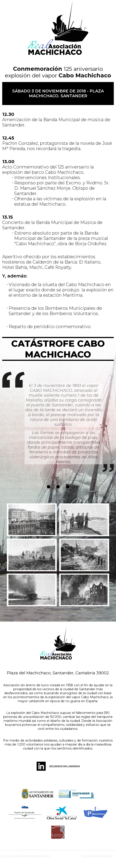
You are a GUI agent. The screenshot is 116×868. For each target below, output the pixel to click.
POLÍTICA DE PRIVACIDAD (97, 856)
